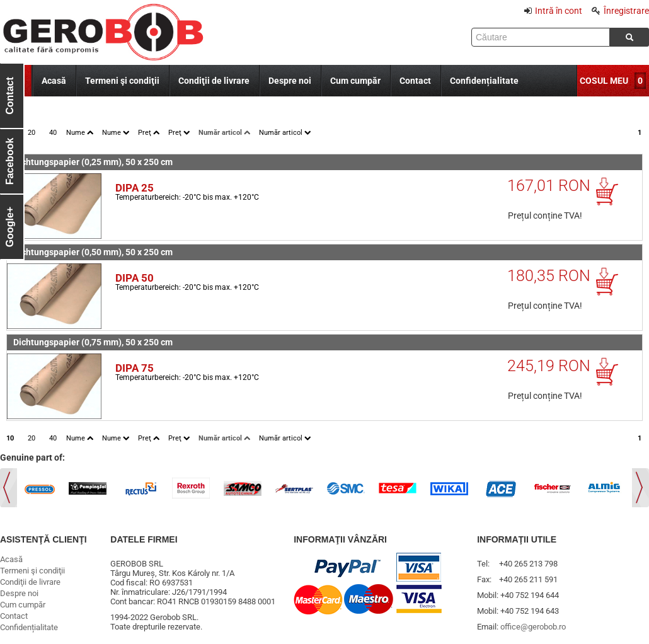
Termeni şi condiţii (122, 81)
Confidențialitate (484, 81)
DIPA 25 (135, 188)
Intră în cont (553, 11)
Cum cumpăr (355, 81)
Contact (415, 81)
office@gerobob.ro (533, 627)
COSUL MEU (604, 81)
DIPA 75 (135, 368)
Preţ (149, 133)
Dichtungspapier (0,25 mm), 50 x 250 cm (93, 162)
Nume (80, 133)
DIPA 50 (135, 278)
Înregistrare (620, 11)
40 (53, 133)
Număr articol (224, 133)
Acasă (54, 81)
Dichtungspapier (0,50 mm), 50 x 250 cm (93, 252)
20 (32, 133)
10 (10, 438)
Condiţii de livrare (214, 81)
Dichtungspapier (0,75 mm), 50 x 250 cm (93, 342)
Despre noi (290, 81)
